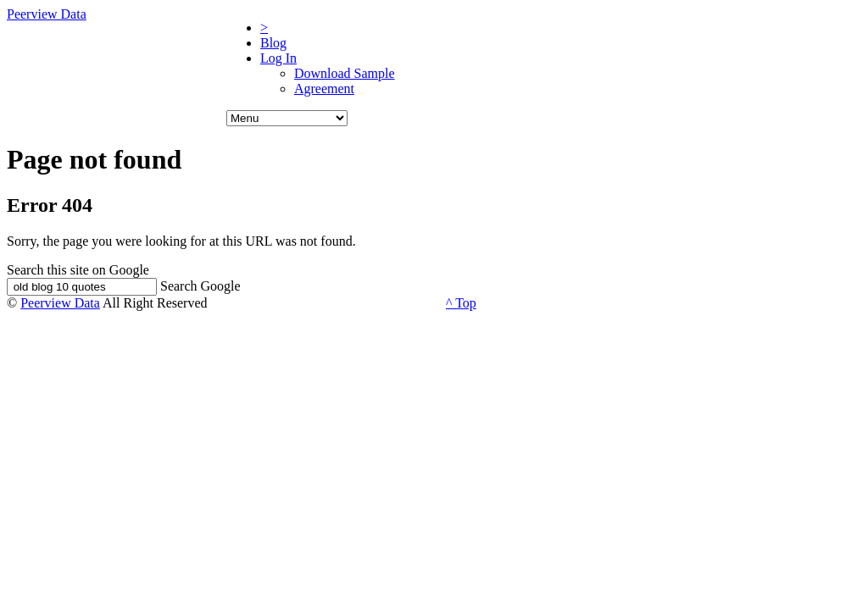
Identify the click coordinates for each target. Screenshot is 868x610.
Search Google (200, 286)
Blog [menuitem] (273, 43)
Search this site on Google (78, 270)
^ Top (461, 303)
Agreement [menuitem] (324, 89)
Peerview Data (47, 14)
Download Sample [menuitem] (345, 73)
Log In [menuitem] (278, 58)
